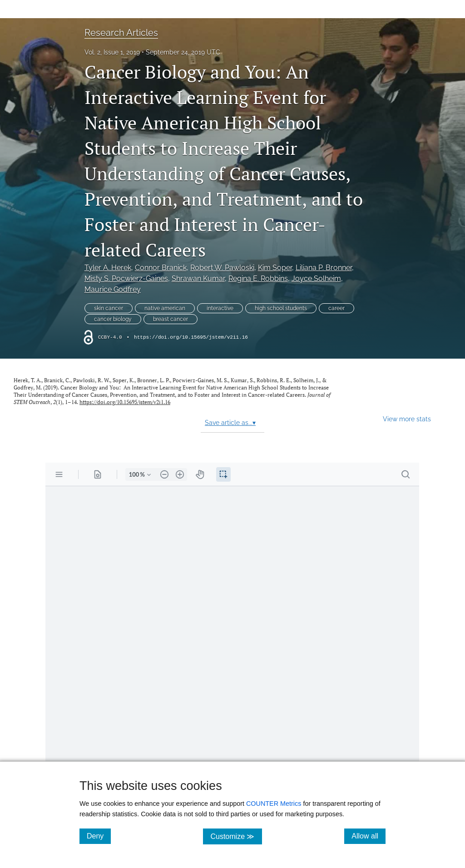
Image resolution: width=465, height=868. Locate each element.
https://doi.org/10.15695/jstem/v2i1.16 (191, 337)
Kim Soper (275, 268)
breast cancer (171, 319)
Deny (99, 836)
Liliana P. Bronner (324, 268)
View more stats (407, 419)
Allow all (369, 836)
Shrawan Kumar (198, 279)
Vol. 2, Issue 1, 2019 (112, 52)
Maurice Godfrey (113, 289)
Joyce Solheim (316, 279)
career (336, 308)
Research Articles (121, 33)
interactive (220, 308)
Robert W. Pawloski (222, 268)
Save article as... (230, 423)
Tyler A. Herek (108, 268)
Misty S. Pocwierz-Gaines (126, 279)
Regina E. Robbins (258, 279)
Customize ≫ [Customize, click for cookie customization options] (236, 836)
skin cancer (109, 308)
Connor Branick (161, 268)
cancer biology (113, 319)
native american (165, 308)
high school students (281, 308)
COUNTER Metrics (274, 804)
